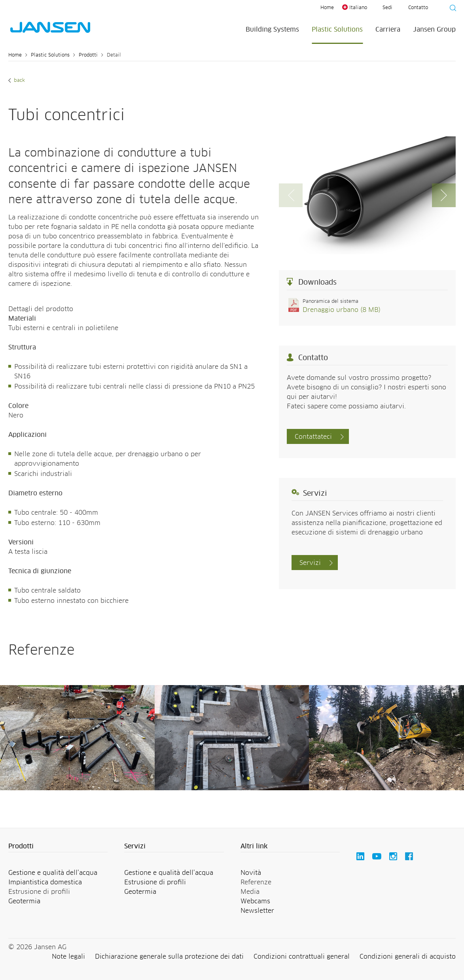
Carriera (388, 30)
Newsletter (257, 911)
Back (19, 81)
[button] (444, 195)
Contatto (418, 8)
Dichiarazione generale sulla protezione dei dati (169, 957)
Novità (251, 873)
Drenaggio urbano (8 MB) (342, 310)
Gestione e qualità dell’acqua (53, 873)
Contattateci (313, 437)
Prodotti (88, 55)
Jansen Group (434, 30)
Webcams (255, 901)
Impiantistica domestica (45, 882)
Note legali (68, 957)
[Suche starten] (451, 9)
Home (327, 8)
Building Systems (272, 30)
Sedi (387, 8)
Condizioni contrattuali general (302, 957)
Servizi (310, 563)
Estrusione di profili (155, 882)
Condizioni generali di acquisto (408, 957)
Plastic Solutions (337, 30)
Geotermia (24, 901)
